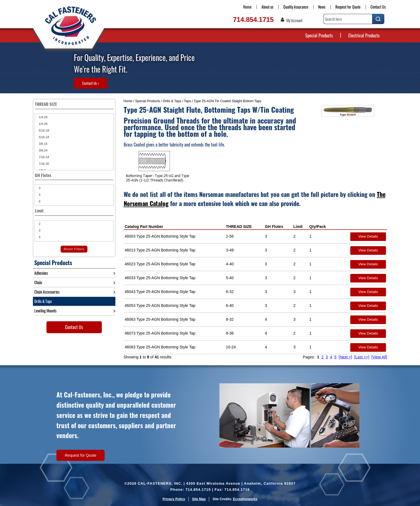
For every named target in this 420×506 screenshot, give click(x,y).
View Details (368, 236)
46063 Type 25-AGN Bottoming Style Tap (160, 319)
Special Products (319, 35)
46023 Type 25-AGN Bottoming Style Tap (160, 264)
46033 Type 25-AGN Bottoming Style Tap (160, 278)
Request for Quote (348, 7)
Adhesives (41, 273)
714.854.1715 (253, 20)
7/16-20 (43, 164)
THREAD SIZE (239, 227)
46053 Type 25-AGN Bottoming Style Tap (160, 305)
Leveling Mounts (45, 311)
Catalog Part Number (144, 227)
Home (247, 7)
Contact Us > (91, 83)
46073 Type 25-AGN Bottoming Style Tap (160, 333)
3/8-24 (43, 150)
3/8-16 (43, 144)
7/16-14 (43, 157)
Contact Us (378, 7)
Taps (187, 101)
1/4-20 (43, 117)
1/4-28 (43, 124)
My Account (294, 20)
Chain (38, 282)
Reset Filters (74, 249)
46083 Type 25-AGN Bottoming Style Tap (160, 347)
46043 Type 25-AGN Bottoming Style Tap (160, 292)
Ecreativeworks (245, 499)
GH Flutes (274, 227)
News (322, 7)
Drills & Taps (172, 101)
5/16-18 (43, 130)
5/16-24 (43, 137)
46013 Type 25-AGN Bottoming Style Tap (160, 250)
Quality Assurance (296, 7)
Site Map (199, 499)
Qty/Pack (318, 227)
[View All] (379, 357)
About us (267, 7)
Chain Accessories (47, 292)
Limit (298, 227)
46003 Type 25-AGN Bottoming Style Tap (160, 236)
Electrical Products (364, 35)
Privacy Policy (174, 499)
